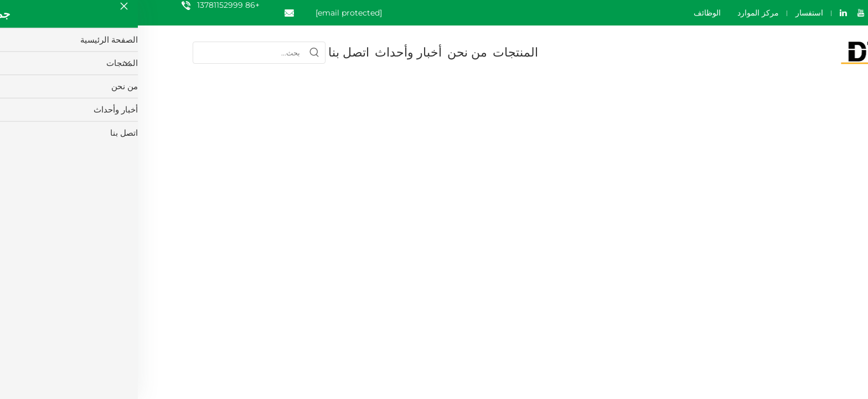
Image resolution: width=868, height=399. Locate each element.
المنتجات (378, 52)
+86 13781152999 (91, 5)
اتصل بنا (211, 52)
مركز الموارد (620, 13)
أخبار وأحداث (270, 52)
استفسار (671, 13)
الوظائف (569, 13)
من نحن (329, 52)
